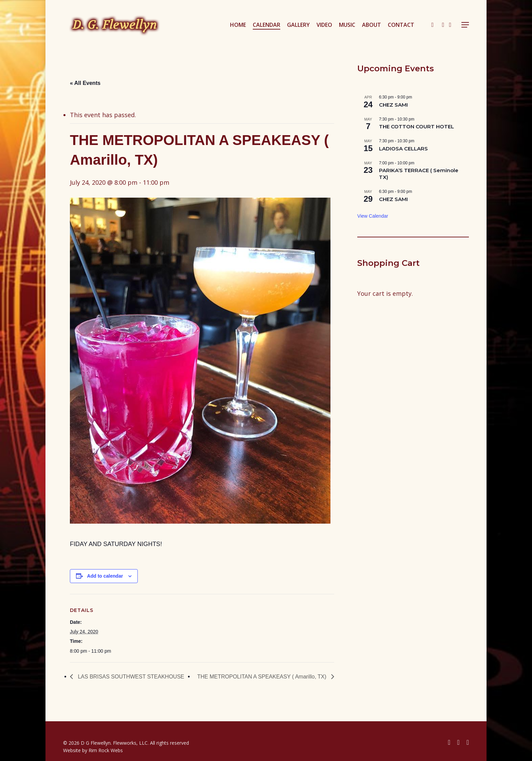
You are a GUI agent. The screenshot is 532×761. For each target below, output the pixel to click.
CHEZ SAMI (393, 105)
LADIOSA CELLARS (403, 149)
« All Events (85, 83)
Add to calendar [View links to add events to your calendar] (105, 576)
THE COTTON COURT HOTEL (416, 126)
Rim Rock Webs (106, 750)
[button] (465, 25)
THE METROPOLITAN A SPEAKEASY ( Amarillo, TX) (262, 677)
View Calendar (373, 216)
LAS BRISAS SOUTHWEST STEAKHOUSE (130, 677)
